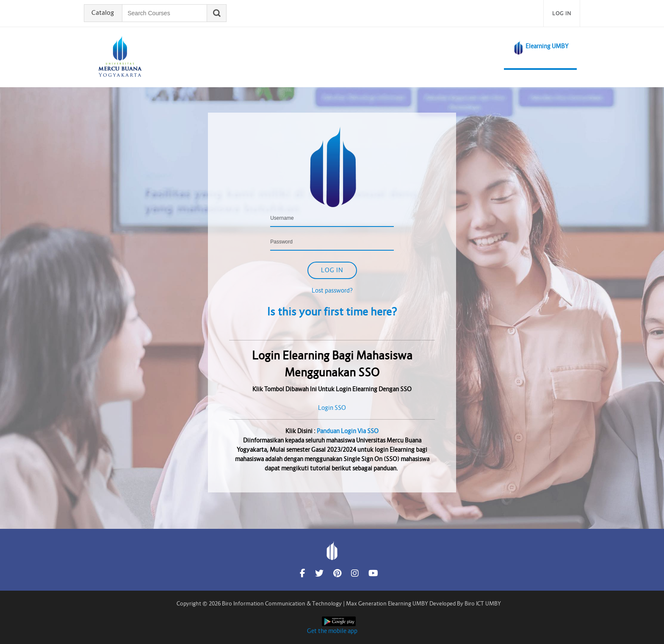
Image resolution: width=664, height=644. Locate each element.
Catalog (104, 13)
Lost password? (332, 290)
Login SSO (332, 408)
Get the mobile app (332, 631)
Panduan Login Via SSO (348, 431)
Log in (562, 13)
